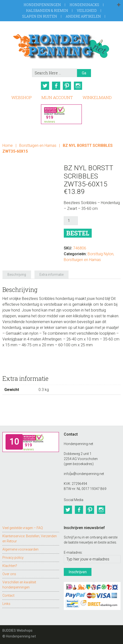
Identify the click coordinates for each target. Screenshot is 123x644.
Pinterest (67, 86)
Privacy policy (13, 558)
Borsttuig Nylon (100, 254)
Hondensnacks (84, 5)
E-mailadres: (73, 552)
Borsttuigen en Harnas (38, 145)
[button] (119, 5)
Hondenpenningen (42, 5)
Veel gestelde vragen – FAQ (23, 528)
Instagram (78, 86)
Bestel (78, 233)
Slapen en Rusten (40, 16)
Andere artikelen (83, 16)
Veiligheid (87, 11)
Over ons (9, 574)
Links (6, 604)
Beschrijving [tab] (17, 275)
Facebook (56, 86)
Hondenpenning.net (61, 45)
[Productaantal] (71, 221)
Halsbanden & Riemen (47, 11)
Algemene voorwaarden (20, 549)
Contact (8, 595)
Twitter (45, 86)
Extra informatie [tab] (52, 275)
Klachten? (10, 566)
